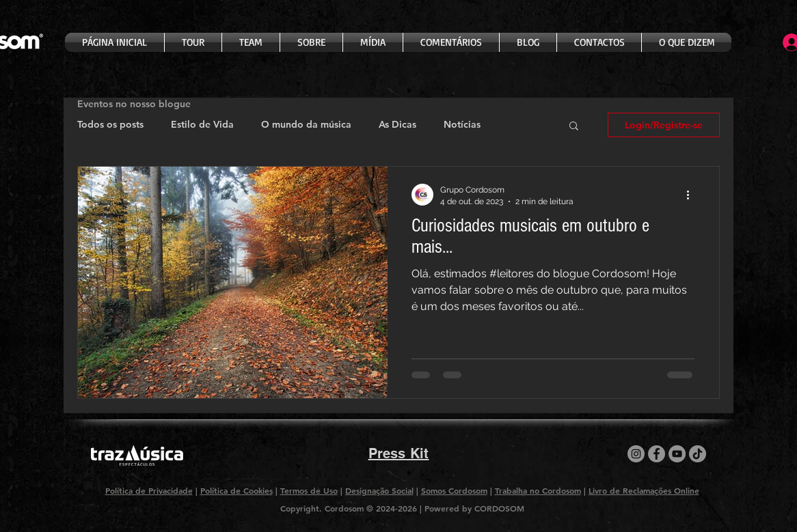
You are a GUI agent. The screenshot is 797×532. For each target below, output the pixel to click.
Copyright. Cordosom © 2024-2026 (350, 508)
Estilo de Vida (202, 124)
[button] (574, 127)
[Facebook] (657, 454)
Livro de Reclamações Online (644, 490)
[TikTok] (698, 454)
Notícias (462, 124)
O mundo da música (306, 124)
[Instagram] (636, 454)
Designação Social (379, 490)
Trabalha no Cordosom (538, 490)
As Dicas (397, 124)
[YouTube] (677, 454)
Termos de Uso (309, 490)
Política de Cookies (237, 490)
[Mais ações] (692, 195)
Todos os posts (110, 124)
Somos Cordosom (454, 490)
